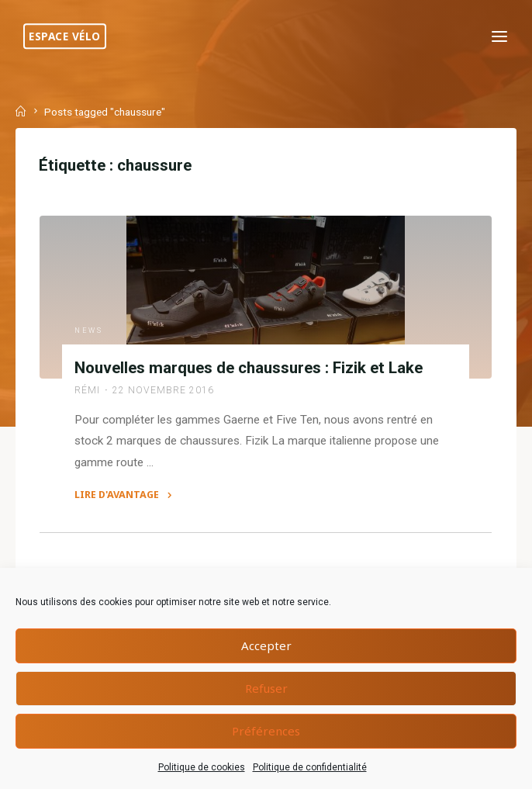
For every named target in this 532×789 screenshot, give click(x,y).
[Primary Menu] (499, 37)
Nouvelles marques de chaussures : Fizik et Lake (249, 368)
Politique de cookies (202, 767)
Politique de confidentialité (310, 767)
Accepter (266, 645)
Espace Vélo (65, 36)
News (89, 330)
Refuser (266, 688)
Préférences (266, 731)
